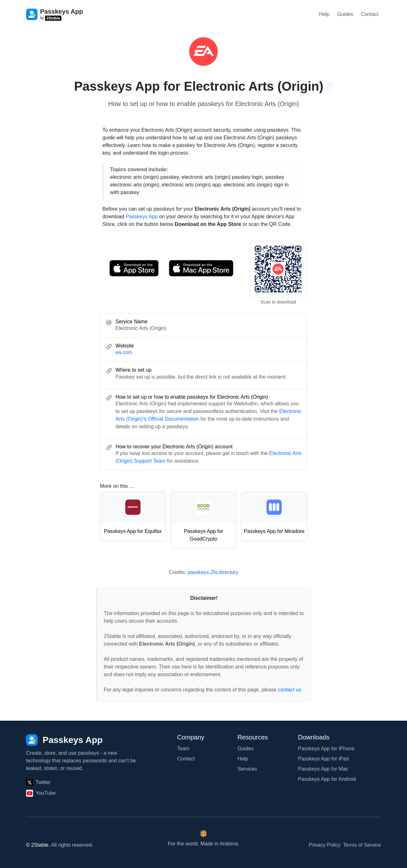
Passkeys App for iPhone (326, 749)
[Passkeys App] (64, 740)
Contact (370, 14)
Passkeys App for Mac (323, 769)
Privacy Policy (325, 845)
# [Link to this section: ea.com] (329, 86)
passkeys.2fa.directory (213, 572)
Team (183, 749)
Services (247, 769)
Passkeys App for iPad (323, 759)
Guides (345, 14)
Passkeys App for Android (327, 779)
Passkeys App (142, 217)
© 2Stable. (38, 845)
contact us (290, 690)
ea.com (124, 352)
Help (324, 14)
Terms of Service (362, 845)
